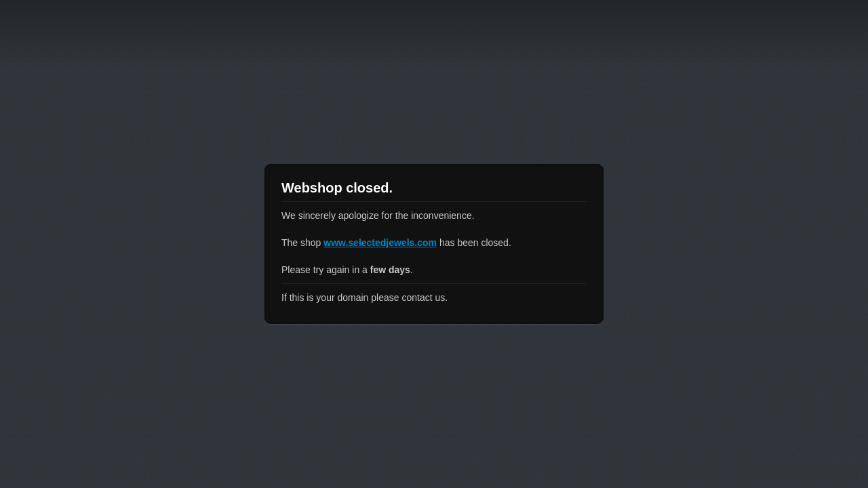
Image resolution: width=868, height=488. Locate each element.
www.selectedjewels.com (380, 243)
